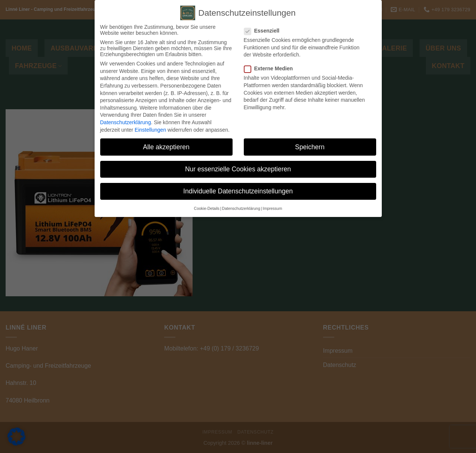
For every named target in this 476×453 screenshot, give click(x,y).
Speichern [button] (310, 147)
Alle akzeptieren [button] (166, 147)
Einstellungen (150, 130)
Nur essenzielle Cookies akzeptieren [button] (238, 169)
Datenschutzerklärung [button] (241, 208)
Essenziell (265, 31)
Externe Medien (271, 68)
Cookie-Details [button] (207, 208)
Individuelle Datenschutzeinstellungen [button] (238, 191)
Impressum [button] (272, 208)
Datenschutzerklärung (126, 122)
